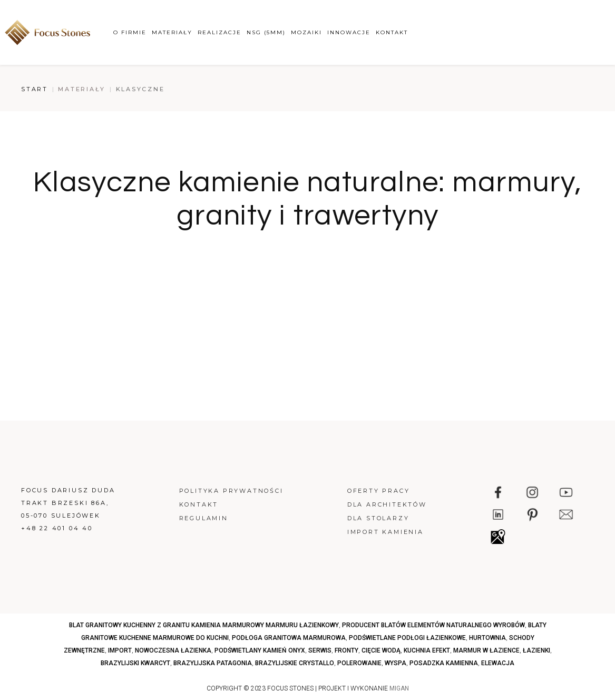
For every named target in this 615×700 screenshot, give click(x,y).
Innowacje (349, 32)
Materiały (172, 32)
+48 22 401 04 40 (57, 528)
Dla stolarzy (378, 518)
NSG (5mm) (266, 32)
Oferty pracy (379, 491)
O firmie (130, 32)
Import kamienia (385, 532)
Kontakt (392, 32)
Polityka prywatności (231, 491)
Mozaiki (306, 32)
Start (35, 89)
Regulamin (204, 518)
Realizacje (219, 32)
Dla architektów (387, 504)
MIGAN (399, 688)
